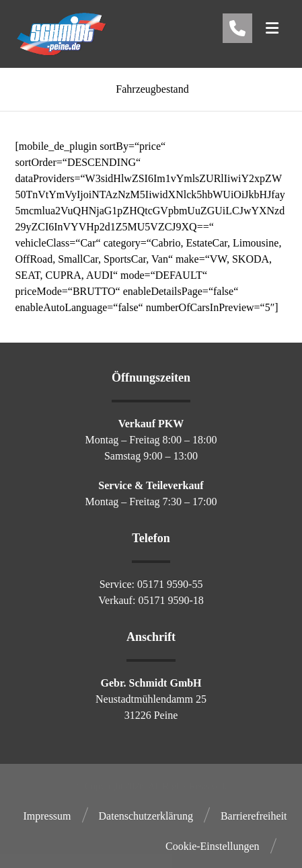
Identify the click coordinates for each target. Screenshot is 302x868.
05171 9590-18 (171, 600)
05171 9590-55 (170, 584)
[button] (272, 28)
